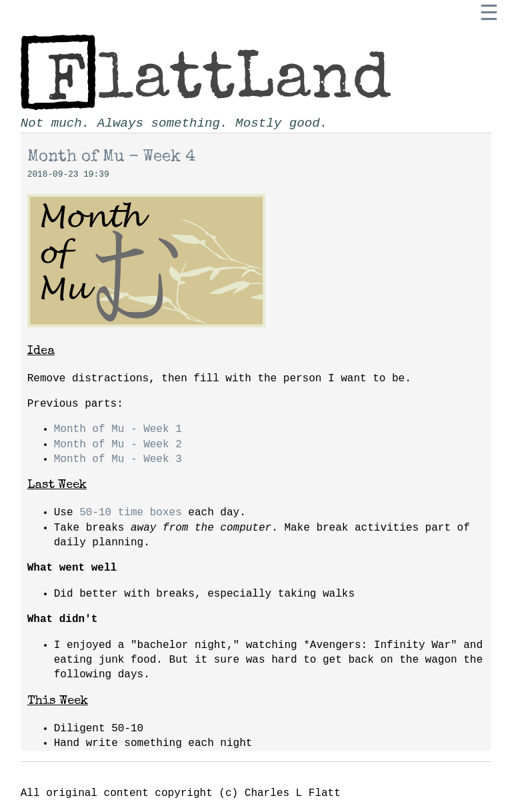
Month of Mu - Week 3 (118, 459)
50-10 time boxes (131, 513)
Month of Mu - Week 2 (118, 445)
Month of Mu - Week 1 (118, 429)
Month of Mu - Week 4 (111, 157)
